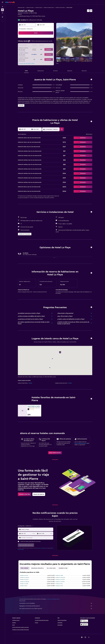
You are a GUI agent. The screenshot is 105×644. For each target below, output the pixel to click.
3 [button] (29, 42)
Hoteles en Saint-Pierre (60, 8)
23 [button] (50, 49)
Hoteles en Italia (39, 8)
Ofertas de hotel (21, 8)
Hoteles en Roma (24, 576)
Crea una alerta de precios (81, 443)
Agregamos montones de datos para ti (56, 606)
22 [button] (47, 49)
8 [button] (47, 42)
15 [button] (47, 45)
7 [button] (43, 42)
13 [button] (40, 45)
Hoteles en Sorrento (60, 580)
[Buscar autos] (2, 13)
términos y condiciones (41, 548)
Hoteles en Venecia (24, 578)
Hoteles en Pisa (59, 584)
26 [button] (36, 52)
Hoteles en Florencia (60, 578)
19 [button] (36, 49)
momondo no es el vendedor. (56, 603)
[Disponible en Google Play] (84, 621)
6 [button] (40, 42)
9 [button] (50, 42)
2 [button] (50, 38)
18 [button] (33, 49)
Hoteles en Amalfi (24, 584)
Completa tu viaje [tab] (63, 568)
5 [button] (36, 42)
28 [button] (43, 52)
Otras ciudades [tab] (24, 568)
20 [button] (40, 49)
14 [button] (43, 45)
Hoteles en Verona (24, 580)
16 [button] (50, 45)
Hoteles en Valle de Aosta (49, 8)
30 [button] (50, 52)
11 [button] (33, 45)
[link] (55, 453)
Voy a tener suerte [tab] (51, 568)
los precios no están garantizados (53, 599)
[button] (2, 2)
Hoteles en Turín (59, 586)
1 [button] (47, 38)
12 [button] (36, 45)
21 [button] (43, 49)
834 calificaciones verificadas (34, 20)
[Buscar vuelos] (2, 7)
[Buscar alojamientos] (2, 10)
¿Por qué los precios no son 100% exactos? (56, 609)
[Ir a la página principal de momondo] (10, 2)
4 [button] (33, 42)
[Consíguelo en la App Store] (84, 624)
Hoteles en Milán (59, 576)
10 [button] (29, 45)
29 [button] (47, 52)
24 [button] (29, 52)
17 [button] (29, 49)
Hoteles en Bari (23, 586)
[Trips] (2, 17)
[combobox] (37, 529)
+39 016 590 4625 (23, 18)
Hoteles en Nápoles (24, 582)
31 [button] (29, 56)
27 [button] (40, 52)
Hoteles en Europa (30, 8)
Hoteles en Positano (60, 582)
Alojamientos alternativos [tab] (37, 568)
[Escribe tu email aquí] (37, 538)
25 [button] (33, 52)
